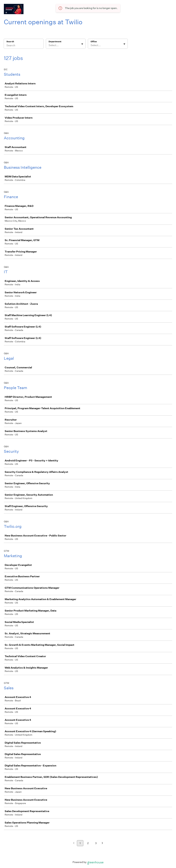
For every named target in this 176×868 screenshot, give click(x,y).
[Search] (24, 46)
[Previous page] (74, 843)
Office (94, 42)
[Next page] (102, 843)
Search (10, 42)
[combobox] (49, 45)
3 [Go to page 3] (96, 843)
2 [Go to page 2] (88, 843)
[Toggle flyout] (82, 44)
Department (55, 42)
